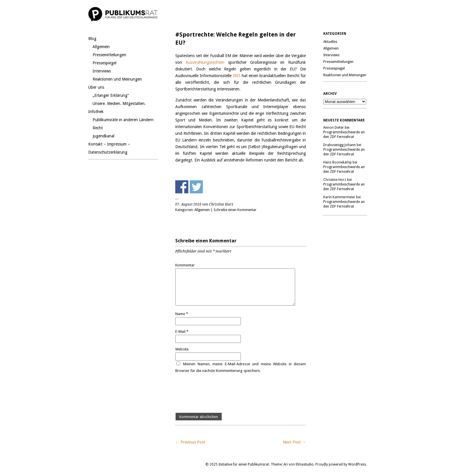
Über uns (96, 87)
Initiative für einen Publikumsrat (244, 464)
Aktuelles (330, 42)
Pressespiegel (104, 63)
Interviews (102, 71)
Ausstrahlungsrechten (207, 62)
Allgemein (101, 47)
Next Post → (294, 442)
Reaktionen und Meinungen (117, 79)
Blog (92, 39)
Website (182, 349)
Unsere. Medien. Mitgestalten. (119, 103)
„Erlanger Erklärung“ (111, 95)
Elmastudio (305, 464)
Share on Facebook (182, 187)
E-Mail (182, 331)
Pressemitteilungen (109, 55)
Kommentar (185, 265)
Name (182, 314)
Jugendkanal (103, 136)
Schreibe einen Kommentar (235, 210)
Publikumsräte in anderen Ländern (123, 120)
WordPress (357, 464)
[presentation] (219, 393)
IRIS (237, 76)
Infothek (96, 112)
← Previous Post (190, 442)
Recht (98, 128)
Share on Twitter (196, 187)
